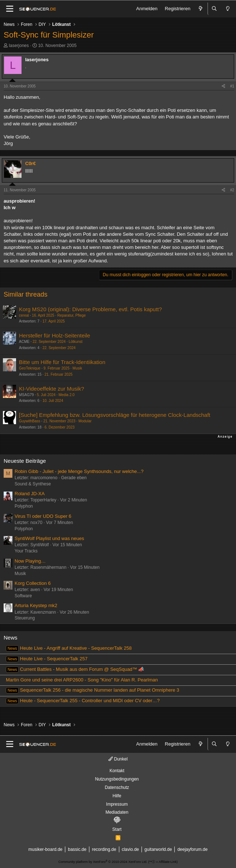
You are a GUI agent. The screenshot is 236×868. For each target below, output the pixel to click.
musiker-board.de (45, 849)
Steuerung (25, 618)
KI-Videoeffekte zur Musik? (52, 389)
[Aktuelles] (201, 9)
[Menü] (9, 9)
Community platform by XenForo (103, 862)
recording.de (104, 849)
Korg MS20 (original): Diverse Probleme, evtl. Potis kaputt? (90, 309)
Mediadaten (117, 812)
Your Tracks (26, 551)
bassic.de (77, 849)
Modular (85, 421)
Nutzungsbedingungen (117, 779)
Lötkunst (76, 342)
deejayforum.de (192, 849)
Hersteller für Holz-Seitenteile (55, 335)
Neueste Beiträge (25, 461)
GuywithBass (30, 421)
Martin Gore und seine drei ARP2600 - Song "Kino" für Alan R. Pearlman (82, 680)
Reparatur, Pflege (71, 315)
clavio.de (130, 849)
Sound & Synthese (33, 484)
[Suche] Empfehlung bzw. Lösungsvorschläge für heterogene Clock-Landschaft (115, 415)
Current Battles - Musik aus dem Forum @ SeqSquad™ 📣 (75, 669)
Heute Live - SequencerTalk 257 (47, 659)
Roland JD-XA (30, 494)
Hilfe (117, 796)
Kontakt (117, 771)
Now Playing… (30, 561)
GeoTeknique (30, 368)
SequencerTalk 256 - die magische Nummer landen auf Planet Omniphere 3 (92, 690)
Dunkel (118, 759)
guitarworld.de (158, 849)
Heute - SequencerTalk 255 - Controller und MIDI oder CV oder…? (83, 701)
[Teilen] (223, 86)
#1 (232, 86)
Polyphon (24, 506)
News (11, 638)
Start (117, 829)
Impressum (117, 804)
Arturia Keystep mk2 (36, 605)
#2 (232, 190)
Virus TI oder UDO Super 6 (43, 516)
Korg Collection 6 (33, 583)
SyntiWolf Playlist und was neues (49, 538)
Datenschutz (117, 787)
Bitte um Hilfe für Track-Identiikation (62, 362)
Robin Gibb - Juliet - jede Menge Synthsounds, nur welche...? (79, 471)
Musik (77, 368)
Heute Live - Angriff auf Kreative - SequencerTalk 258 (69, 648)
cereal (24, 315)
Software (23, 596)
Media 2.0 (66, 395)
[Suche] (214, 9)
